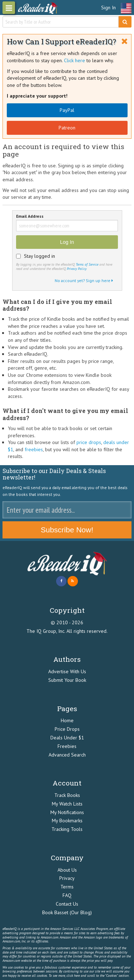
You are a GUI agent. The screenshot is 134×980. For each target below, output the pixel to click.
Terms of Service (87, 264)
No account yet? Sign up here (84, 280)
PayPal (67, 110)
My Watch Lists (67, 804)
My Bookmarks (67, 821)
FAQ (67, 895)
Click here (75, 60)
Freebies (67, 746)
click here (73, 976)
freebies (34, 449)
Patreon (67, 128)
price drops (89, 442)
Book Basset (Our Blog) (67, 912)
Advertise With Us (67, 671)
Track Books (67, 795)
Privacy (67, 878)
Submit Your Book (67, 680)
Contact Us (67, 904)
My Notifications (67, 812)
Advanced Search (67, 755)
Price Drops (67, 729)
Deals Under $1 (67, 738)
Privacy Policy (76, 269)
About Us (67, 870)
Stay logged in (39, 256)
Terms (67, 887)
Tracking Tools (67, 829)
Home (67, 720)
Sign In (108, 8)
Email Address (30, 216)
